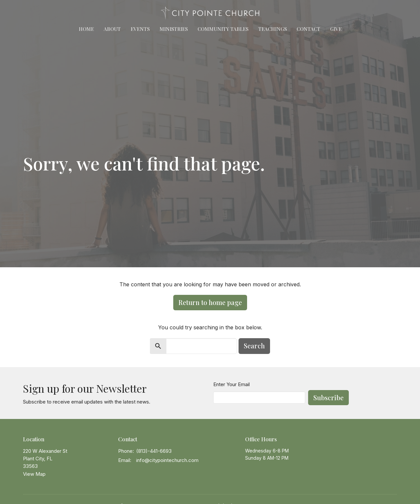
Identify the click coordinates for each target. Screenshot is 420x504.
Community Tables (223, 29)
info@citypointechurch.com (167, 460)
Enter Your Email (231, 384)
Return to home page (210, 302)
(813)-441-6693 (154, 451)
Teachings (273, 29)
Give (336, 29)
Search (254, 346)
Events (140, 29)
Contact (308, 29)
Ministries (174, 29)
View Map (34, 474)
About (112, 29)
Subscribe (328, 397)
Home (86, 29)
